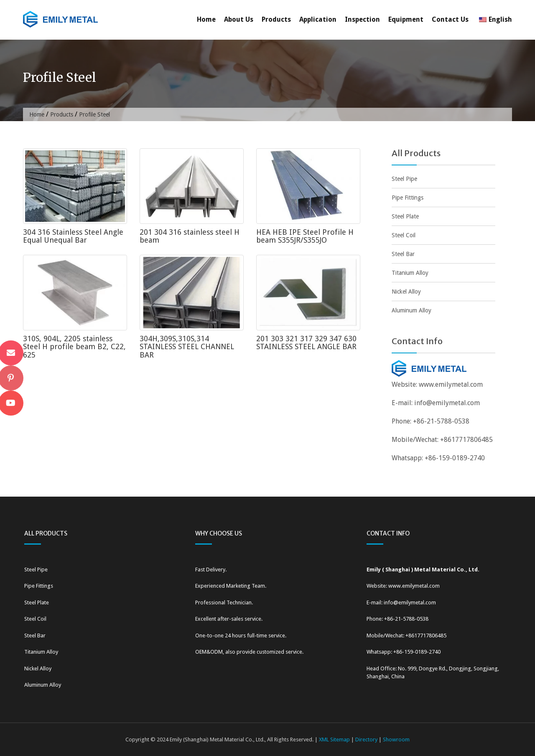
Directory (366, 740)
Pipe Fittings (408, 198)
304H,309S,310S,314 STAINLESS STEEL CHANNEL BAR (187, 347)
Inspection (362, 19)
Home (206, 19)
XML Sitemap (334, 740)
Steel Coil (404, 235)
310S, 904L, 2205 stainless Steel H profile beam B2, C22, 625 (74, 347)
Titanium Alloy (410, 273)
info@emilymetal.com (447, 403)
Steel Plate (405, 216)
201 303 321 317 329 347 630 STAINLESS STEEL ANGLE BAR (306, 343)
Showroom (396, 740)
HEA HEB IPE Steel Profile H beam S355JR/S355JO (305, 236)
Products (276, 19)
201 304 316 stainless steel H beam (190, 236)
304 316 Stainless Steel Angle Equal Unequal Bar (73, 236)
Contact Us (450, 19)
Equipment (406, 19)
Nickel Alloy (406, 292)
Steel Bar (403, 254)
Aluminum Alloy (411, 310)
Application (318, 19)
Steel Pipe (404, 179)
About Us (239, 19)
